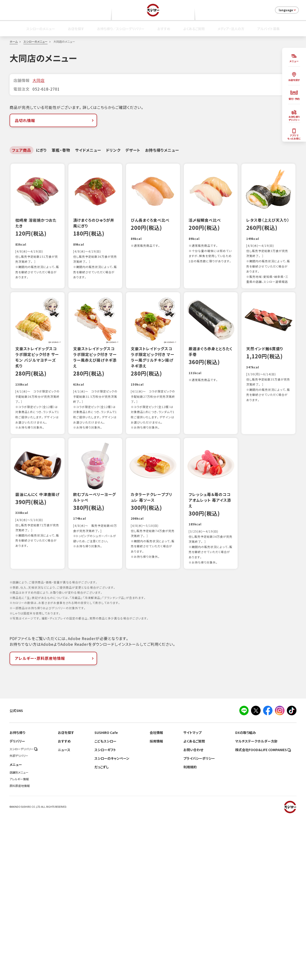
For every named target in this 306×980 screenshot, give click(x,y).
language (288, 10)
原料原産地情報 (20, 949)
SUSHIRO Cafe (106, 896)
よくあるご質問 (194, 29)
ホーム (14, 42)
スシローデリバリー (24, 912)
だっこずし (102, 930)
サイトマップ (192, 896)
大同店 (39, 80)
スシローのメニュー (41, 29)
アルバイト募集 (268, 29)
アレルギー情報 (19, 942)
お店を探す (76, 29)
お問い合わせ (193, 913)
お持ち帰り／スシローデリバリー (121, 29)
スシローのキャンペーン (112, 921)
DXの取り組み (246, 896)
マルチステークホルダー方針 (256, 904)
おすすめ (164, 29)
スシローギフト (105, 913)
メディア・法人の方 (231, 29)
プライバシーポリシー (199, 921)
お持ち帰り (17, 896)
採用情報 (156, 904)
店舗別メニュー (19, 936)
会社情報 (156, 896)
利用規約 (190, 930)
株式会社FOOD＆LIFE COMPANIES (263, 913)
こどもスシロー (105, 904)
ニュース (64, 913)
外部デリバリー (19, 919)
